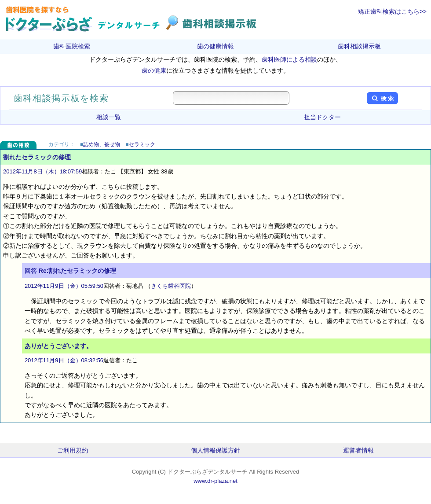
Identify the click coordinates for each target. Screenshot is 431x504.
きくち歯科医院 (171, 286)
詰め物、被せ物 (102, 144)
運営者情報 (358, 450)
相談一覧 (109, 117)
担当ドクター (322, 117)
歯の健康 (154, 70)
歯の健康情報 (215, 46)
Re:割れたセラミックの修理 (78, 271)
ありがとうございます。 (58, 346)
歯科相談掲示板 (359, 46)
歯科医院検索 (72, 46)
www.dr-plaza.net (215, 481)
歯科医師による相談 (289, 59)
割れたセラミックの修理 (37, 157)
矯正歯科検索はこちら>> (392, 11)
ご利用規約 (73, 450)
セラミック (142, 144)
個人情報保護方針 (215, 450)
